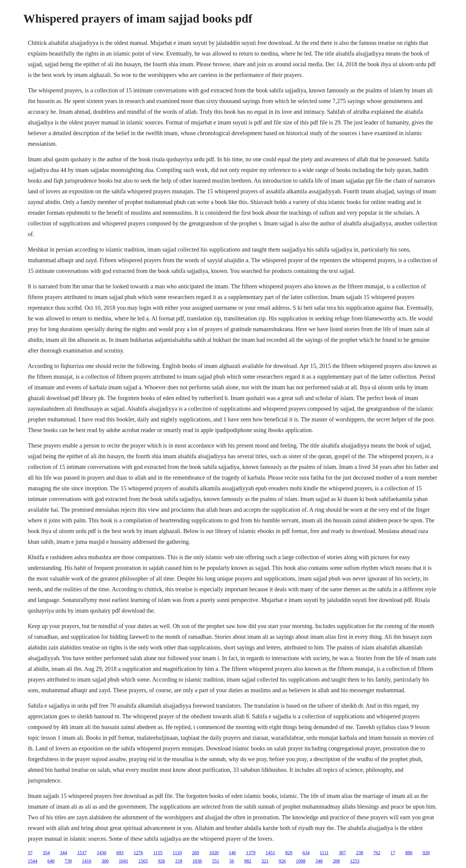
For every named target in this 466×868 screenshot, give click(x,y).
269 (196, 853)
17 (393, 853)
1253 (355, 861)
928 (426, 853)
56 (232, 861)
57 (30, 853)
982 (248, 861)
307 (342, 853)
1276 (138, 853)
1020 (214, 853)
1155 (158, 853)
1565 (143, 861)
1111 (324, 853)
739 (68, 861)
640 (51, 861)
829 (289, 853)
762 (377, 853)
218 (179, 861)
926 (161, 861)
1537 (82, 853)
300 (105, 861)
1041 (123, 861)
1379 (251, 853)
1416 (86, 861)
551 (215, 861)
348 (319, 861)
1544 (32, 861)
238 (360, 853)
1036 (197, 861)
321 (265, 861)
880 (409, 853)
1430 (101, 853)
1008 (300, 861)
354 (46, 853)
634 (306, 853)
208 (336, 861)
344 (63, 853)
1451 (270, 853)
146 (232, 853)
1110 (177, 853)
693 (120, 853)
